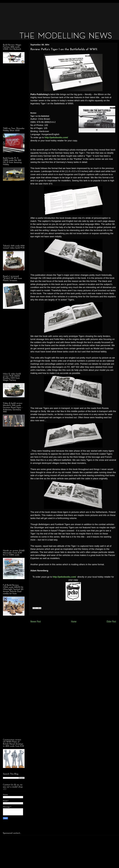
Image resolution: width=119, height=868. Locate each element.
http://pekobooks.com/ (56, 137)
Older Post (111, 621)
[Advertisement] (58, 16)
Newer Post (36, 621)
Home (74, 621)
